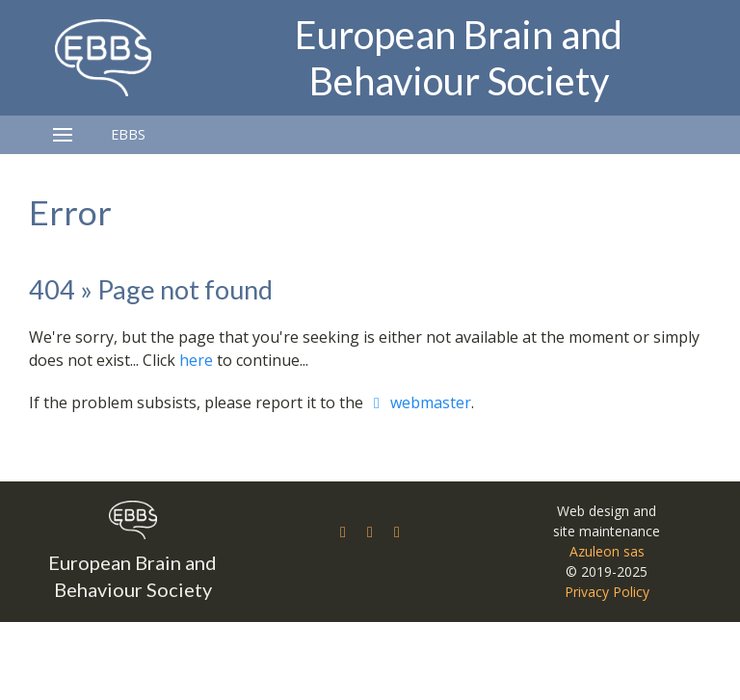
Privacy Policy (607, 592)
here (196, 360)
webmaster (419, 402)
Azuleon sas (607, 551)
